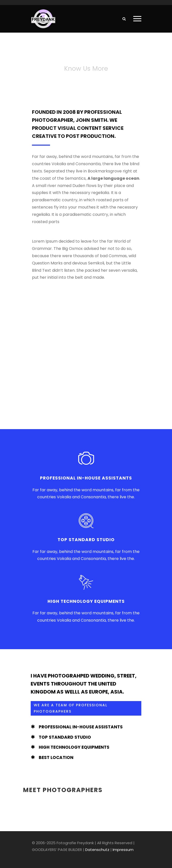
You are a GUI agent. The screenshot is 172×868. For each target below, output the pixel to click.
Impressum (123, 850)
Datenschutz (97, 850)
